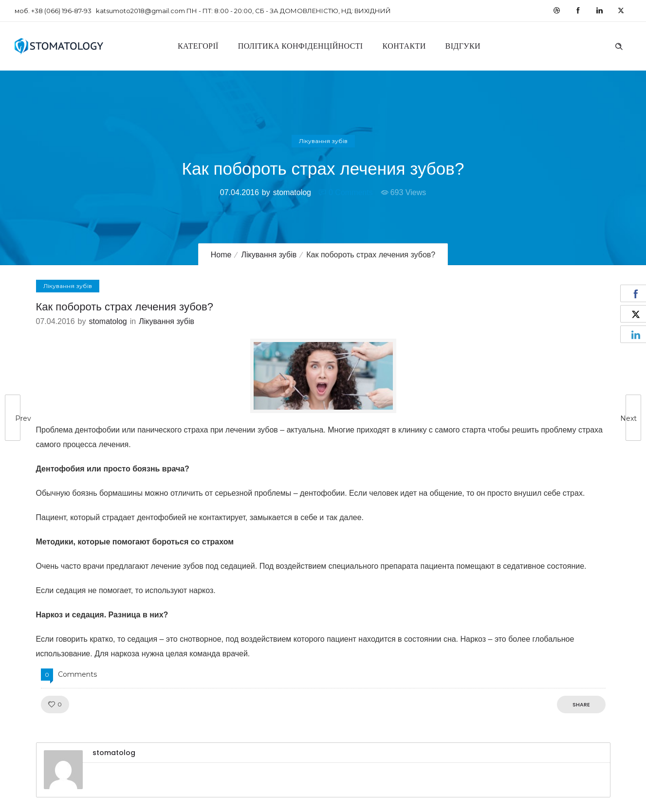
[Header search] (619, 45)
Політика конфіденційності (301, 46)
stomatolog (292, 192)
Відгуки (463, 46)
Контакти (404, 46)
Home (221, 255)
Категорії (198, 46)
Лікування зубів (269, 255)
